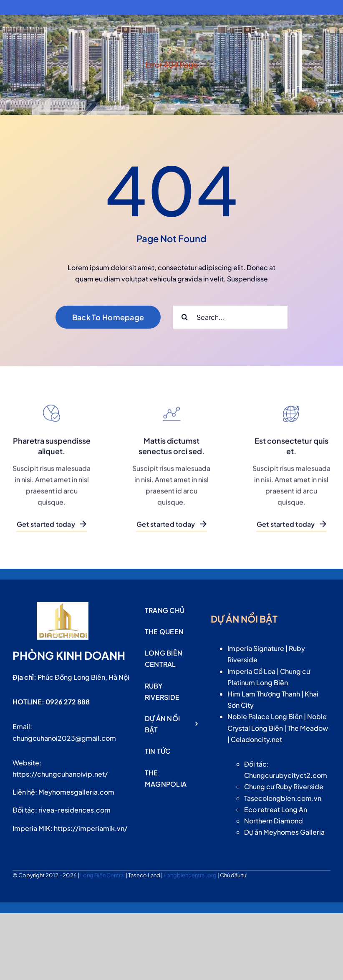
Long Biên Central (103, 875)
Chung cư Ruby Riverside (284, 786)
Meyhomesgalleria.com (76, 792)
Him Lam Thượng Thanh (264, 694)
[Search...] (230, 317)
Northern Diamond (274, 821)
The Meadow (308, 728)
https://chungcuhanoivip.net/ (60, 774)
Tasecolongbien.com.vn (283, 798)
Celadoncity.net (256, 739)
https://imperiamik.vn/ (91, 828)
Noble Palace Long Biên (265, 716)
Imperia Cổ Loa (251, 671)
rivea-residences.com (74, 810)
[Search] (185, 317)
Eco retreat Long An (276, 809)
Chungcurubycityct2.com (286, 775)
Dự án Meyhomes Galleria (284, 832)
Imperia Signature (256, 648)
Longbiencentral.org (190, 875)
